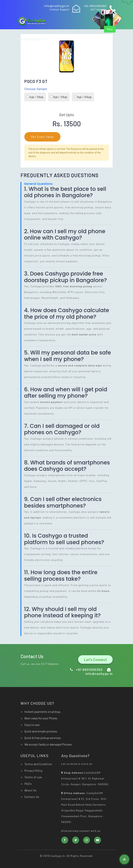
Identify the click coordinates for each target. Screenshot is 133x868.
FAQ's (28, 784)
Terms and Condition (38, 764)
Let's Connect (95, 659)
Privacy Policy (33, 771)
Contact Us (32, 797)
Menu (110, 29)
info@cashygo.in (57, 6)
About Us (30, 790)
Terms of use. (34, 777)
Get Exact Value (42, 137)
